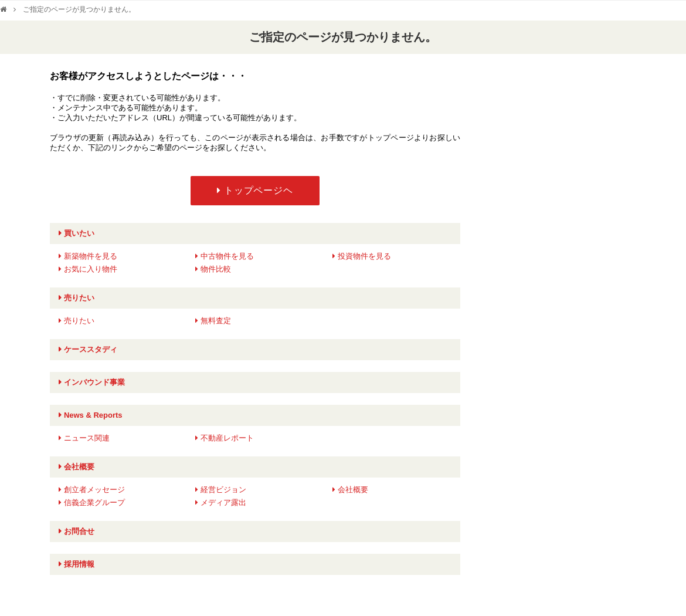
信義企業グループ (94, 502)
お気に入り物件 (91, 269)
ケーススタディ (91, 349)
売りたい (79, 298)
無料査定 (216, 321)
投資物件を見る (364, 256)
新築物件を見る (91, 256)
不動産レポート (227, 438)
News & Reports (93, 415)
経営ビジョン (223, 490)
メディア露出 (223, 502)
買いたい (79, 233)
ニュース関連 (87, 438)
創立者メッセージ (94, 490)
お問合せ (79, 531)
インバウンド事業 (94, 382)
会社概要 (79, 467)
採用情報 (79, 564)
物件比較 (216, 269)
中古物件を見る (227, 256)
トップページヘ (259, 190)
